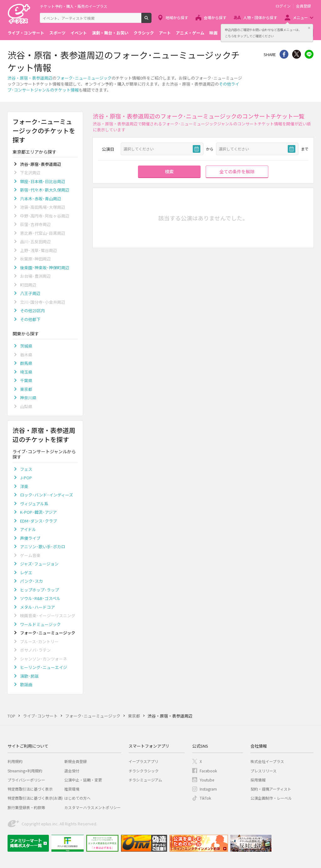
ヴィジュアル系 (34, 504)
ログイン (283, 6)
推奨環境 (72, 789)
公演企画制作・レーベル (271, 798)
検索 (151, 20)
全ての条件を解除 (237, 171)
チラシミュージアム (145, 780)
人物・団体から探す (260, 17)
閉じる (309, 28)
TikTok (205, 798)
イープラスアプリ (143, 761)
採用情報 (258, 780)
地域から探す (177, 17)
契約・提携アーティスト (271, 789)
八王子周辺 (30, 293)
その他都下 (30, 319)
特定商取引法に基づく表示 (30, 789)
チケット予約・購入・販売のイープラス (74, 6)
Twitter (297, 54)
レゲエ (26, 573)
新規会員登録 (76, 761)
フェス (26, 469)
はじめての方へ (77, 798)
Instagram (208, 789)
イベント (79, 33)
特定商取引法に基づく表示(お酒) (35, 798)
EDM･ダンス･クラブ (39, 521)
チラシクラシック (144, 771)
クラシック (144, 33)
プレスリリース (263, 771)
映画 (213, 33)
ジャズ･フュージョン (39, 564)
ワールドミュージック (40, 624)
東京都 (26, 389)
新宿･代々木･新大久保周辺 (45, 190)
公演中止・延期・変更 (83, 780)
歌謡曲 (26, 684)
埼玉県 (26, 372)
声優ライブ (30, 538)
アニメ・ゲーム (190, 33)
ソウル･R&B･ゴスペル (40, 598)
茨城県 (26, 346)
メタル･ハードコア (37, 607)
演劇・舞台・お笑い (110, 33)
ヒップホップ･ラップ (39, 590)
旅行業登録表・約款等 (26, 807)
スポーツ (57, 33)
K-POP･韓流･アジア (38, 512)
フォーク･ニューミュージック (84, 78)
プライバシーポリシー (26, 780)
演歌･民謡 (29, 676)
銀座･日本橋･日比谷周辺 (43, 181)
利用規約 (15, 761)
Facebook (208, 771)
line (309, 54)
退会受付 (72, 771)
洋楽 (24, 486)
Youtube (207, 780)
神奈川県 (28, 398)
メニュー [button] (300, 17)
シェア (284, 54)
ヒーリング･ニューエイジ (44, 667)
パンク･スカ (32, 581)
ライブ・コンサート (26, 33)
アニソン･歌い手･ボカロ (43, 547)
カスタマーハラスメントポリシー (92, 807)
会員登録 (303, 6)
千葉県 (26, 380)
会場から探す (215, 17)
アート (165, 33)
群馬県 (26, 363)
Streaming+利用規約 (25, 771)
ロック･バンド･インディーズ (47, 495)
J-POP (26, 478)
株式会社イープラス (267, 761)
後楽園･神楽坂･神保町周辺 (45, 268)
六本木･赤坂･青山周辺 (41, 199)
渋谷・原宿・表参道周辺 (30, 78)
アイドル (28, 529)
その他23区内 (32, 310)
